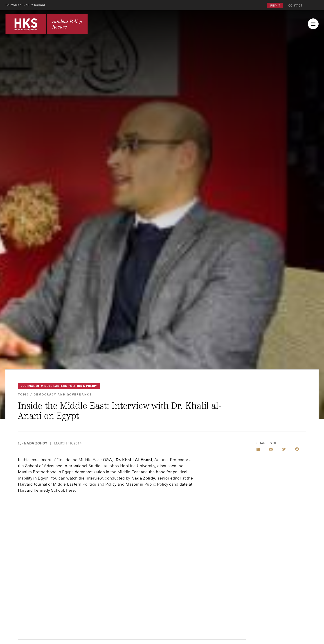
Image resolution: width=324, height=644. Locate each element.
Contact (295, 5)
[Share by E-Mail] (271, 449)
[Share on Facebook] (297, 449)
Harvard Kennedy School (27, 5)
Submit (275, 5)
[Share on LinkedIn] (258, 449)
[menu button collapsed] (313, 24)
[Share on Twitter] (284, 449)
